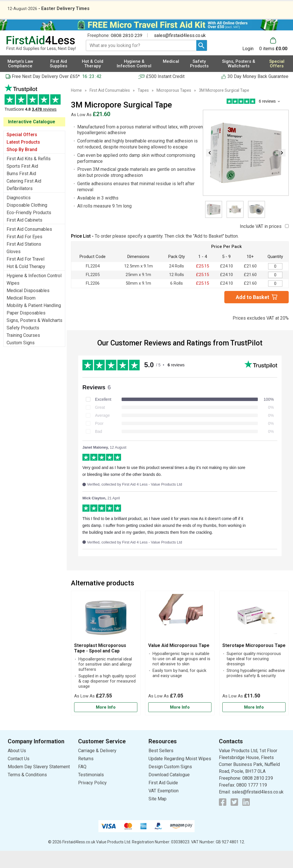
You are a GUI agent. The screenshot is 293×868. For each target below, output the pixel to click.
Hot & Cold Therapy (26, 284)
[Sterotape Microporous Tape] (254, 670)
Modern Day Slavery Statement (39, 784)
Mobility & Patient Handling (34, 323)
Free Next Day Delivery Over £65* (46, 94)
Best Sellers (161, 768)
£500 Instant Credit (165, 94)
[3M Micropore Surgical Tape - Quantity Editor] (275, 284)
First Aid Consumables (29, 246)
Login (248, 66)
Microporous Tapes (174, 107)
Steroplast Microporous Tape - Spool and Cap (100, 665)
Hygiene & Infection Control (34, 293)
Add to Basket (253, 314)
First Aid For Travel (25, 276)
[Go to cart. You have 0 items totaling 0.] (273, 61)
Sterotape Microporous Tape (254, 663)
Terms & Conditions (27, 792)
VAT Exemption (164, 808)
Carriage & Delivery (97, 768)
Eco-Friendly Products (29, 230)
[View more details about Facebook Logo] (223, 819)
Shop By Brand (22, 167)
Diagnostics (19, 215)
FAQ (82, 784)
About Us (17, 768)
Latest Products (23, 159)
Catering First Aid (24, 198)
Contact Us (19, 776)
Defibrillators (20, 206)
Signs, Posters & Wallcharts (34, 338)
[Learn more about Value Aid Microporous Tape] (180, 725)
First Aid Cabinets (24, 237)
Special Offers (22, 152)
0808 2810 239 (126, 52)
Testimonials (34, 118)
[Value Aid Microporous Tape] (180, 670)
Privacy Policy (92, 800)
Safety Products (23, 345)
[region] (106, 636)
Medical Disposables (28, 308)
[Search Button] (202, 63)
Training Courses (23, 352)
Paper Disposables (26, 330)
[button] (251, 61)
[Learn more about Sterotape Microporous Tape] (254, 725)
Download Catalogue (169, 792)
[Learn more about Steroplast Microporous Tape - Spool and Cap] (106, 725)
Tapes (143, 107)
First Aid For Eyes (24, 254)
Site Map (158, 816)
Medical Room (21, 315)
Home (76, 107)
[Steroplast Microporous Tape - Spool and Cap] (106, 670)
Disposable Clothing (27, 222)
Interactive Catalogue (32, 139)
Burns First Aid (21, 191)
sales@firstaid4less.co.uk (180, 53)
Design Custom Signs (170, 784)
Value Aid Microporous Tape (179, 663)
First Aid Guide (163, 800)
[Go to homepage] (41, 60)
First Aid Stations (24, 261)
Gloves (14, 269)
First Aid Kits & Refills (29, 176)
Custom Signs (21, 360)
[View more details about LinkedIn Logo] (246, 819)
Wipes (13, 300)
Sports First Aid (22, 183)
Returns (86, 776)
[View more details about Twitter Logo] (234, 819)
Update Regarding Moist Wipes (180, 776)
